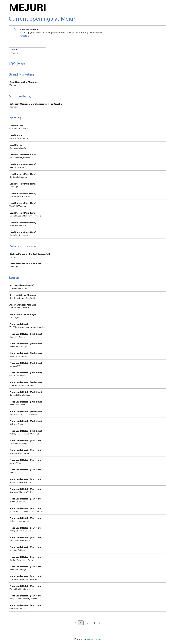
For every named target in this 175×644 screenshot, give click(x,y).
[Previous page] (75, 623)
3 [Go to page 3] (94, 623)
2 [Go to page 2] (87, 623)
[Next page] (100, 623)
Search (14, 50)
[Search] (27, 53)
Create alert (26, 36)
